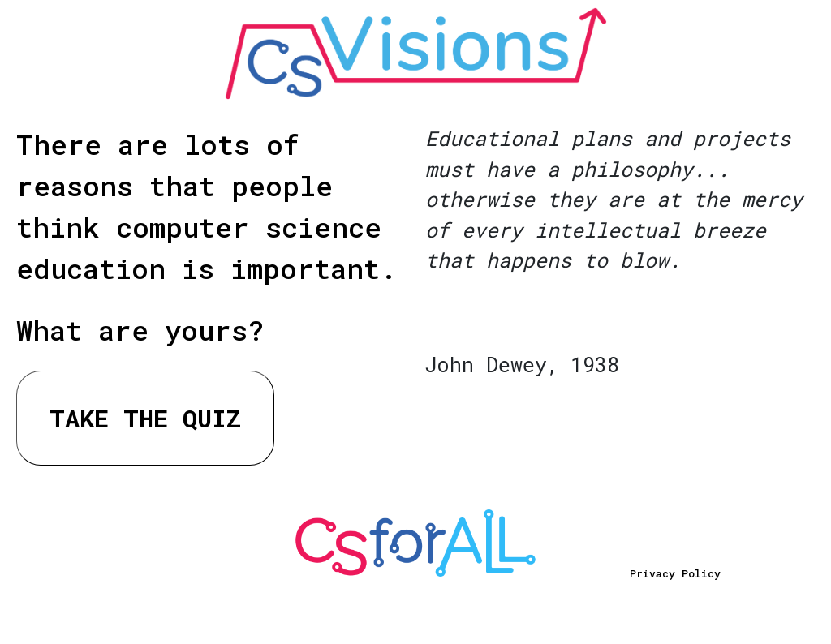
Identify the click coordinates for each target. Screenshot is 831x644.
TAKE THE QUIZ (145, 418)
